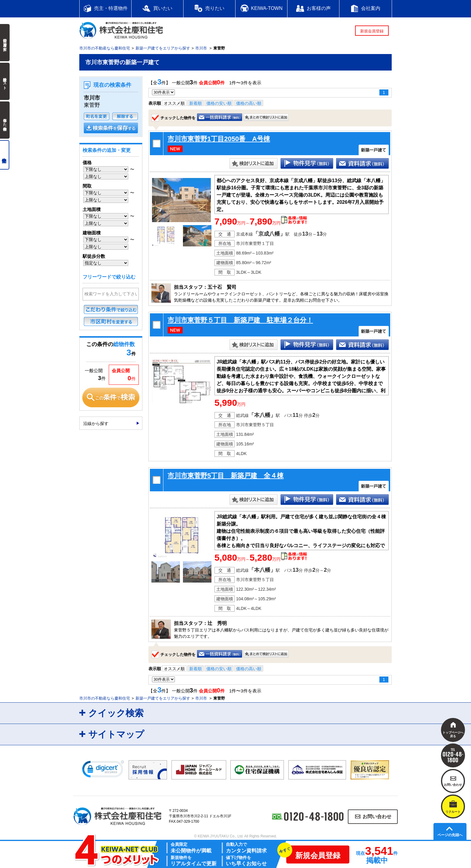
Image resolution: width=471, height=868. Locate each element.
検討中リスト (5, 81)
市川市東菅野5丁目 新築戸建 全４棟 (226, 476)
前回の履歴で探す (5, 43)
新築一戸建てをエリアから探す (163, 48)
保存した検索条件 (5, 120)
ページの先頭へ (450, 835)
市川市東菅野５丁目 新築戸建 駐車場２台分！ (240, 320)
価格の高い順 (249, 103)
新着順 (196, 103)
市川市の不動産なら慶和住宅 (105, 48)
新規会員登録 (372, 31)
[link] (103, 770)
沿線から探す (96, 423)
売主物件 (5, 155)
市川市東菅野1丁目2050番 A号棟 (219, 139)
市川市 (201, 48)
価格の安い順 (219, 103)
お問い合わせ (377, 817)
